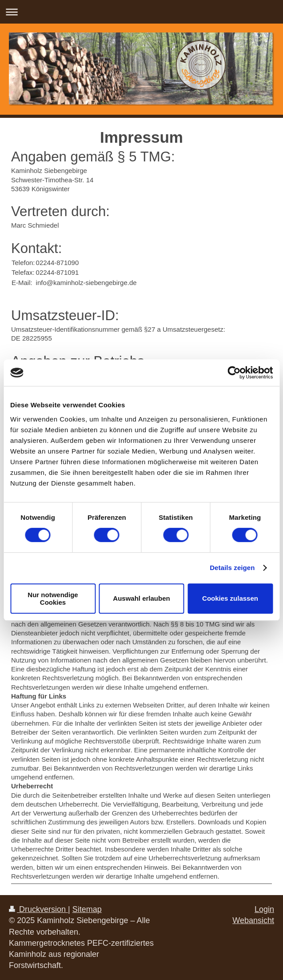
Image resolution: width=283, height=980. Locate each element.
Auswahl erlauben (141, 598)
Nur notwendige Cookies (53, 598)
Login (264, 909)
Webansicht (253, 920)
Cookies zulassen (230, 598)
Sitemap (87, 909)
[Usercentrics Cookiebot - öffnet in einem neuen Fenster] (234, 373)
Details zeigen (232, 568)
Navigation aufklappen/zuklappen (141, 12)
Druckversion (38, 909)
